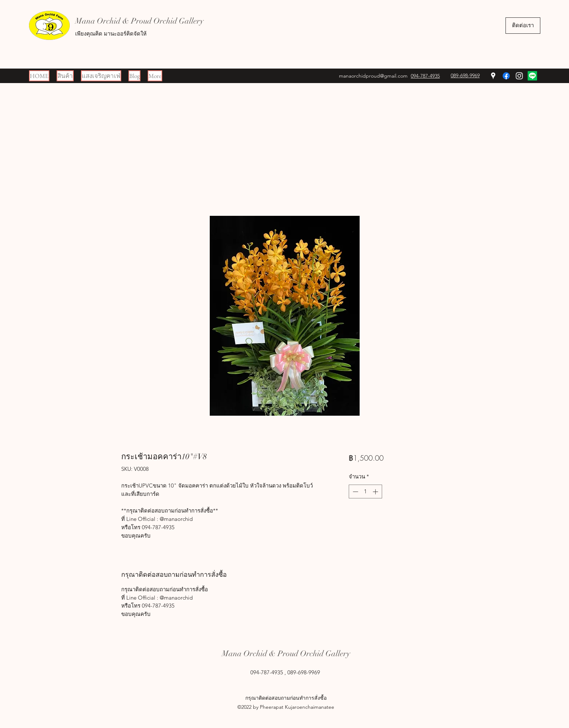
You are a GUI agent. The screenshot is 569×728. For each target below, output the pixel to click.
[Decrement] (355, 492)
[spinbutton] (365, 492)
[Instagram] (519, 76)
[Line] (532, 76)
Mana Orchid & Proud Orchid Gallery (139, 21)
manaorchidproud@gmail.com (373, 76)
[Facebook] (506, 76)
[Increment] (376, 492)
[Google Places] (493, 76)
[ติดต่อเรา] (523, 26)
